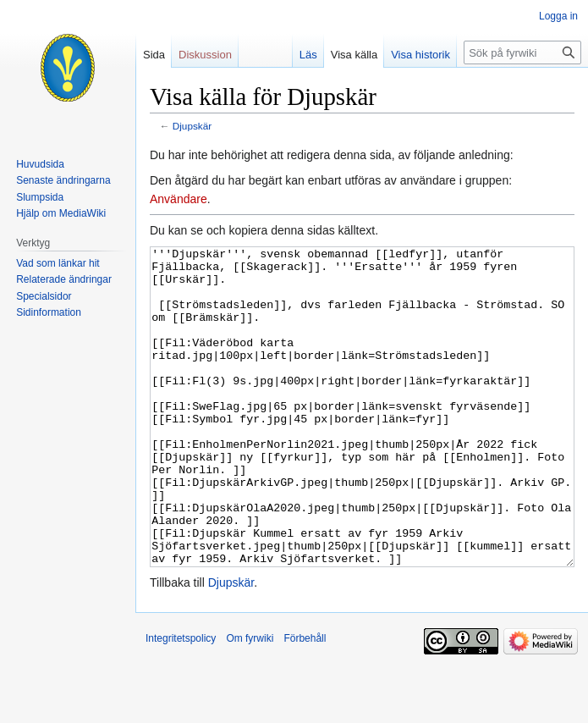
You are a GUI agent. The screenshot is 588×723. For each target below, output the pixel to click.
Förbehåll (305, 702)
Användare (179, 199)
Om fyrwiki (250, 702)
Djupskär (192, 126)
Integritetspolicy (181, 702)
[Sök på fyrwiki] (522, 52)
